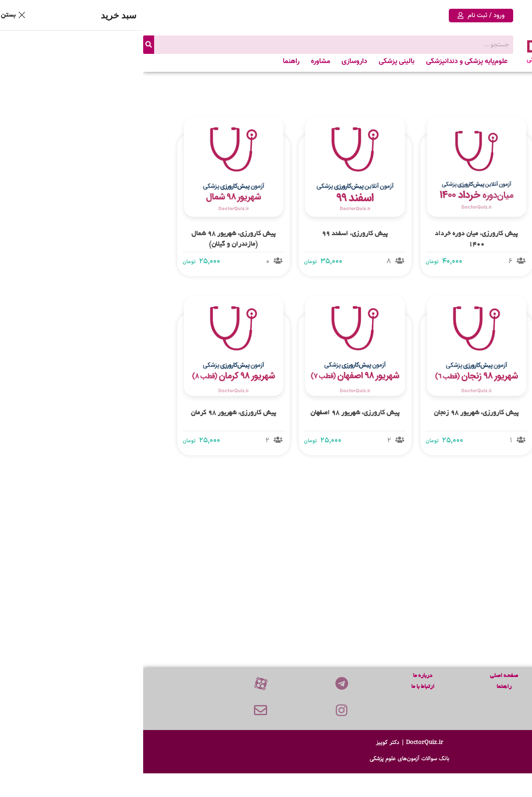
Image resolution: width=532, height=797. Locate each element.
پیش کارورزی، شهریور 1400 (455, 234)
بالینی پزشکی (254, 62)
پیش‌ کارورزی (458, 676)
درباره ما (279, 676)
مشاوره (177, 62)
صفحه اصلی (361, 676)
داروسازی (211, 62)
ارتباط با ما (280, 687)
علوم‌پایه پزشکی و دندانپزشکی (324, 62)
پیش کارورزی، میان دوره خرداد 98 (455, 592)
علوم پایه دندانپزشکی (458, 698)
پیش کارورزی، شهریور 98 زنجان (333, 413)
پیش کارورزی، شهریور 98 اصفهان (212, 413)
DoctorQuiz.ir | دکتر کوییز (266, 742)
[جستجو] (5, 45)
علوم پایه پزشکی (458, 687)
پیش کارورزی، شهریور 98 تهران (455, 413)
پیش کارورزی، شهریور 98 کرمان (90, 413)
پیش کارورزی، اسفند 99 (212, 234)
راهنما (148, 62)
